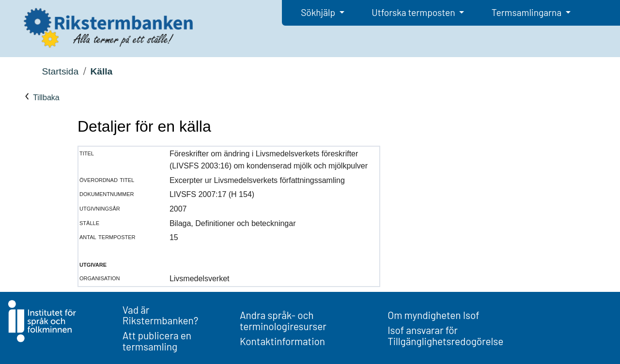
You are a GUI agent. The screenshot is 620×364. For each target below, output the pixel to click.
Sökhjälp (319, 12)
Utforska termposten (414, 12)
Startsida (60, 71)
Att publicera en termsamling (157, 341)
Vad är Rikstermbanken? (161, 315)
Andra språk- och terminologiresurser (283, 320)
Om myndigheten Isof (433, 315)
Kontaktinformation (282, 341)
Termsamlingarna (527, 12)
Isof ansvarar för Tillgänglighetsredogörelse (445, 335)
